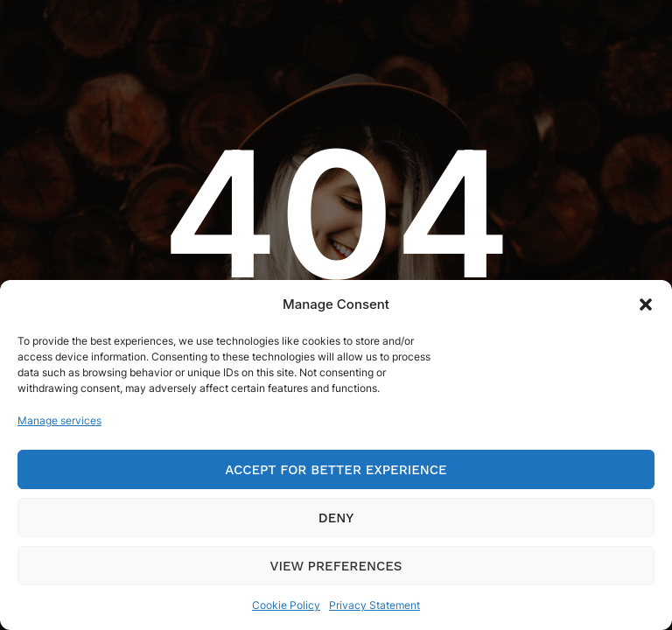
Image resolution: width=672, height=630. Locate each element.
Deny (336, 518)
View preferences (336, 566)
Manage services (59, 420)
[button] (646, 304)
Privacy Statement (374, 605)
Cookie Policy (286, 605)
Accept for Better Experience (336, 470)
